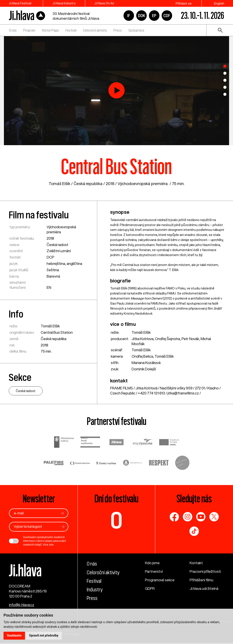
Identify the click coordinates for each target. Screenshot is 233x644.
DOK (141, 16)
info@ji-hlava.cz (22, 606)
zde (51, 545)
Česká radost (58, 245)
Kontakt (196, 563)
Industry (95, 590)
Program (29, 30)
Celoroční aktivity (95, 30)
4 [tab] (225, 87)
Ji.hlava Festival (20, 3)
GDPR (150, 588)
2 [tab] (225, 73)
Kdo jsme (152, 563)
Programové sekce (160, 580)
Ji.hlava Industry (65, 3)
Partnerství (154, 572)
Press (118, 30)
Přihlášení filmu (202, 580)
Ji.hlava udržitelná (204, 588)
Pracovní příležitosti (206, 572)
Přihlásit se (184, 3)
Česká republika (88, 184)
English (219, 3)
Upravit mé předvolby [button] (44, 635)
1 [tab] (225, 66)
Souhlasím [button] (14, 635)
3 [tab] (225, 80)
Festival (71, 30)
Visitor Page (50, 30)
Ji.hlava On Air (107, 3)
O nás (13, 30)
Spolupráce (136, 30)
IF (129, 16)
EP (154, 16)
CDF (167, 16)
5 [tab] (225, 94)
